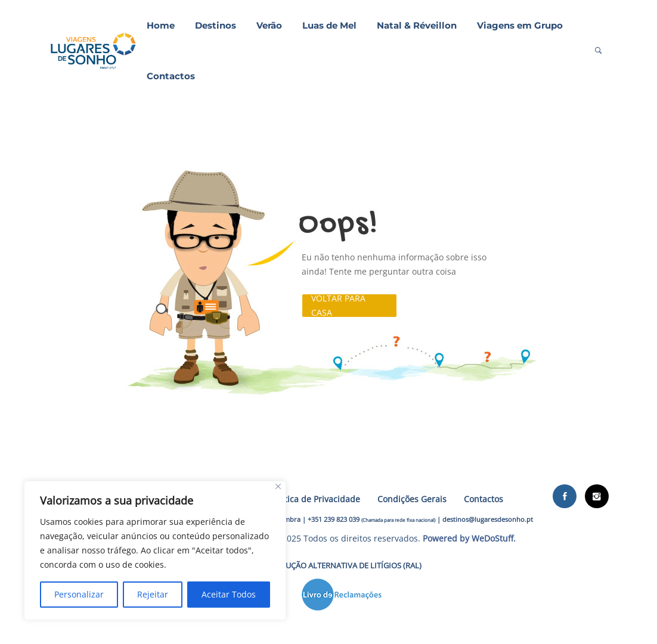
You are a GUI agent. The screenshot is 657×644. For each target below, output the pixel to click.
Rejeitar (153, 594)
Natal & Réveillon (417, 25)
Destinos (216, 25)
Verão (269, 25)
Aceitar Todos (229, 594)
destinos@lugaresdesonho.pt (488, 519)
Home (161, 25)
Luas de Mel (329, 25)
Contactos (171, 76)
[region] (155, 550)
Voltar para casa (338, 306)
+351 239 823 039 (334, 519)
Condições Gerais (412, 499)
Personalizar (79, 594)
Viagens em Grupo (520, 25)
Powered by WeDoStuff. (469, 538)
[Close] (278, 486)
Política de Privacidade (315, 499)
